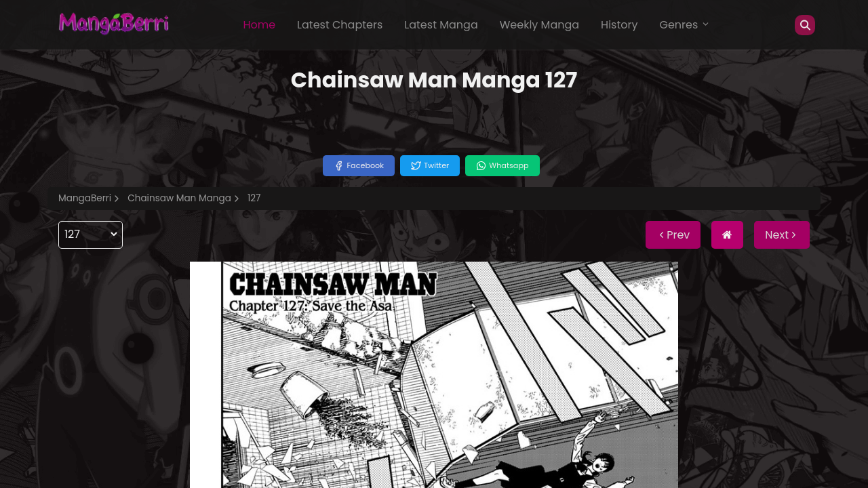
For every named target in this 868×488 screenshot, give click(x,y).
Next (782, 235)
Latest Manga (441, 25)
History (619, 25)
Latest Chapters (340, 25)
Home (259, 25)
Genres (685, 25)
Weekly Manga (539, 25)
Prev (673, 235)
